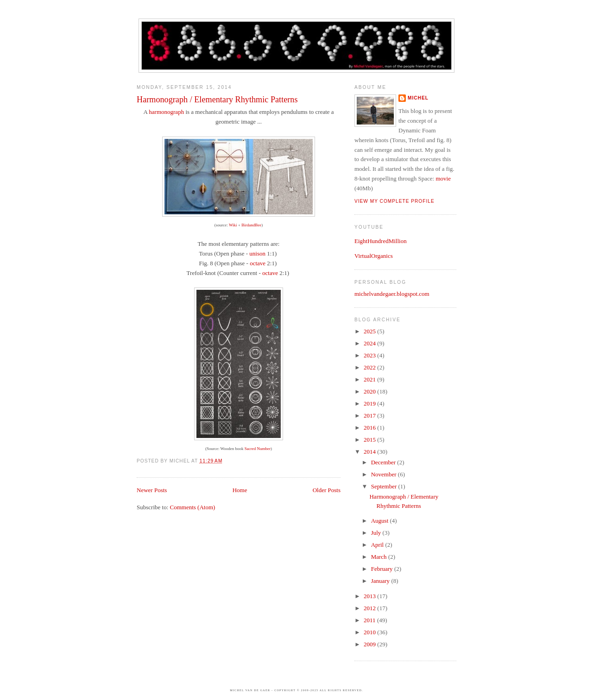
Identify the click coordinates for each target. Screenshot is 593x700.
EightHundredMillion (381, 241)
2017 (370, 416)
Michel (418, 98)
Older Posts (327, 490)
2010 (370, 632)
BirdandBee (251, 225)
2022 (370, 367)
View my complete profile (394, 201)
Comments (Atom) (193, 507)
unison (257, 253)
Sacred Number (258, 449)
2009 (370, 644)
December (384, 462)
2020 (370, 391)
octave (258, 263)
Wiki (233, 225)
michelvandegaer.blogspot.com (392, 294)
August (381, 521)
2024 (370, 343)
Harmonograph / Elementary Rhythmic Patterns (217, 100)
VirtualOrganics (374, 256)
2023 (370, 355)
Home (240, 490)
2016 (370, 428)
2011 (370, 620)
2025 (370, 331)
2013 (370, 596)
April (378, 545)
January (381, 581)
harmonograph (166, 112)
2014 (370, 452)
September (385, 486)
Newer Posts (152, 490)
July (377, 533)
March (380, 557)
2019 (370, 403)
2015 (370, 440)
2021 (370, 379)
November (385, 474)
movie (443, 178)
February (383, 569)
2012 (370, 608)
